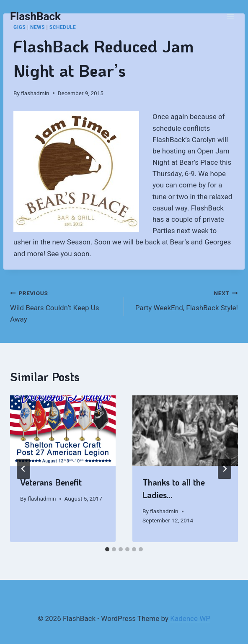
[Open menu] (230, 17)
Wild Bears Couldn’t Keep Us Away (63, 305)
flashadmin (35, 93)
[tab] (107, 549)
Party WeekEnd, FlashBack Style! (185, 300)
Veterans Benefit (51, 482)
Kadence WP (190, 618)
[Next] (225, 469)
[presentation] (63, 431)
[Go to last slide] (23, 469)
